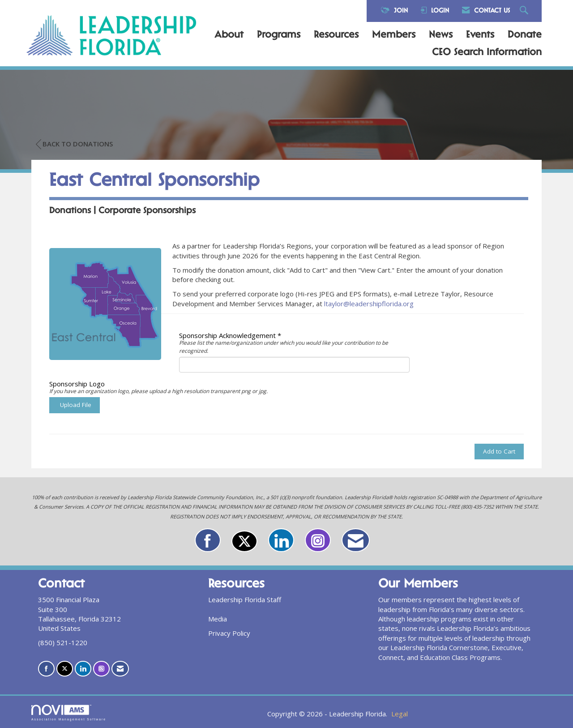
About (229, 35)
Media (218, 619)
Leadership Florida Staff (245, 600)
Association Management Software (69, 713)
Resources (336, 35)
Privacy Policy (229, 633)
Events (480, 35)
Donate (525, 35)
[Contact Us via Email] (356, 540)
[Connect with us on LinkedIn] (281, 540)
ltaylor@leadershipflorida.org (369, 304)
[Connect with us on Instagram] (318, 540)
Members (394, 35)
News (441, 35)
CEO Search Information (487, 53)
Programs (279, 35)
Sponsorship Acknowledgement (227, 335)
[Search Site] (525, 11)
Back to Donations (74, 144)
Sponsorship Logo (77, 384)
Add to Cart (499, 451)
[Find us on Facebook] (208, 540)
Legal (400, 714)
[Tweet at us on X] (244, 541)
